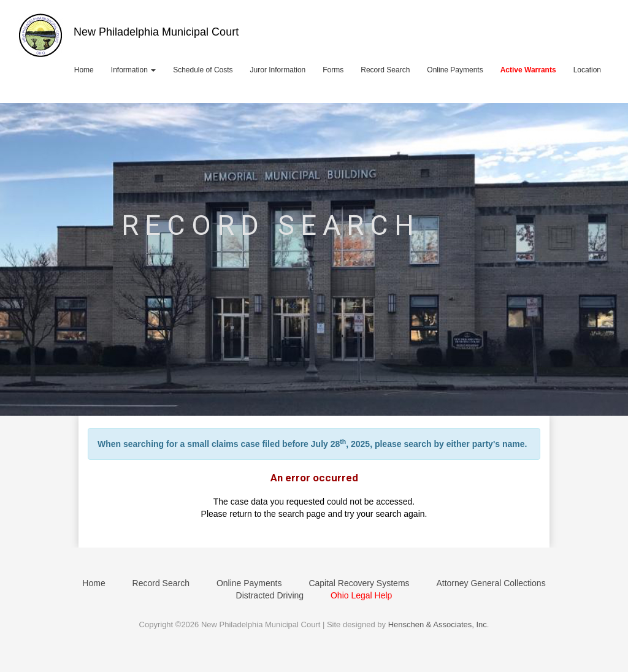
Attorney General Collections (491, 583)
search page (302, 514)
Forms (333, 70)
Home (84, 70)
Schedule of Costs (203, 70)
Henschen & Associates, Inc (438, 624)
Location (587, 70)
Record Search (385, 70)
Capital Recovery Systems (359, 583)
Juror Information (278, 70)
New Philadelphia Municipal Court (156, 32)
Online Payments (455, 70)
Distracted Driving (270, 595)
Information (133, 70)
